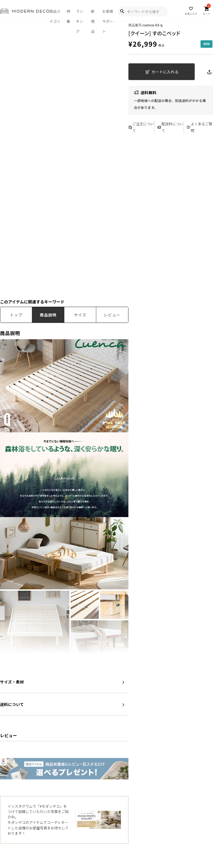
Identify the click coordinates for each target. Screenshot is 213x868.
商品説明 (48, 315)
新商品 (93, 15)
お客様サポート (108, 15)
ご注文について (141, 127)
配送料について (170, 127)
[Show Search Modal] (122, 11)
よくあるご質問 (200, 127)
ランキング (80, 15)
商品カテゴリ (55, 15)
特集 (68, 15)
